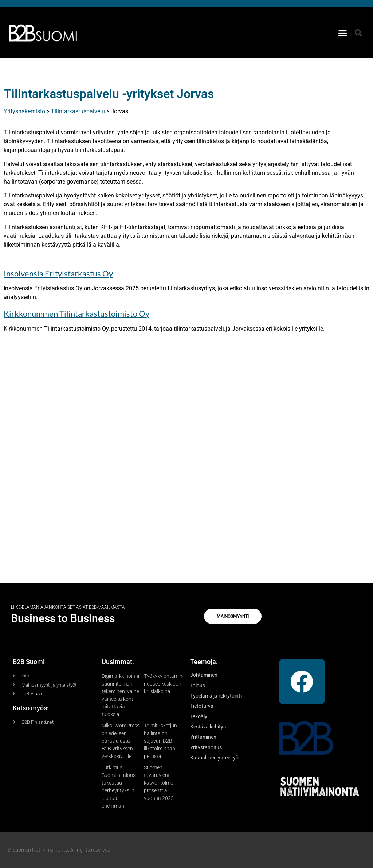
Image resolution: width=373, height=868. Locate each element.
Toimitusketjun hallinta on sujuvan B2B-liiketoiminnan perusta (160, 741)
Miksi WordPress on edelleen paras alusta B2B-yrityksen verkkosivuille (121, 741)
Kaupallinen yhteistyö (214, 758)
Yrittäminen (203, 737)
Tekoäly (199, 716)
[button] (343, 33)
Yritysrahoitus (206, 747)
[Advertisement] (186, 463)
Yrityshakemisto (24, 111)
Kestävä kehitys (208, 727)
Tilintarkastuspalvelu (78, 111)
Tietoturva (202, 706)
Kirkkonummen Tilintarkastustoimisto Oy (76, 313)
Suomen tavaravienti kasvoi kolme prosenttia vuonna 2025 (159, 783)
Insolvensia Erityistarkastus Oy (58, 273)
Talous (198, 686)
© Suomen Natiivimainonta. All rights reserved (59, 850)
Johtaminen (204, 675)
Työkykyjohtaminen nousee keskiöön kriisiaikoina (166, 684)
